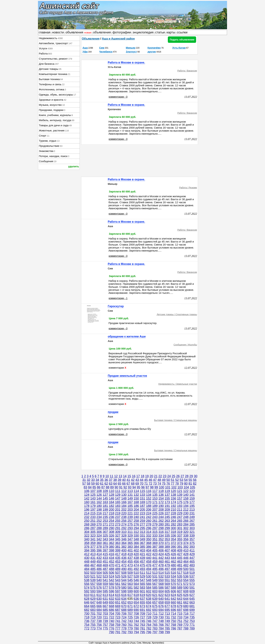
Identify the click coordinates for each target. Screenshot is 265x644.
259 (143, 521)
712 (161, 614)
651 (118, 602)
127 (105, 495)
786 (173, 628)
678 (173, 606)
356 (186, 539)
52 (177, 480)
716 (186, 614)
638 (149, 599)
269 (93, 524)
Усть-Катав (179, 48)
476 (149, 565)
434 (111, 558)
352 (161, 539)
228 (173, 513)
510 (136, 573)
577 (105, 588)
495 (155, 569)
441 (155, 558)
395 (93, 550)
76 (168, 484)
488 (111, 569)
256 (124, 521)
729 (155, 617)
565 (143, 584)
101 (168, 487)
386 (149, 547)
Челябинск (106, 52)
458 (149, 562)
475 (143, 565)
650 (111, 602)
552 (173, 580)
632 (111, 599)
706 (124, 614)
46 (151, 480)
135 (155, 495)
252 (99, 521)
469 (105, 565)
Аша (85, 48)
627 (192, 595)
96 (143, 487)
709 (143, 614)
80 (186, 484)
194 (186, 506)
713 (167, 614)
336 (173, 536)
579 (118, 588)
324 (99, 536)
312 (136, 532)
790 (111, 632)
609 (192, 591)
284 (186, 524)
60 (97, 484)
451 (105, 562)
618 (136, 595)
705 (118, 614)
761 (130, 625)
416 (111, 554)
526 (124, 576)
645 (192, 599)
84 (90, 487)
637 (142, 599)
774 (99, 628)
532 (161, 576)
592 (87, 591)
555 (192, 580)
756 (99, 625)
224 (149, 513)
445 (180, 558)
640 (161, 599)
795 (143, 632)
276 (136, 524)
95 (139, 487)
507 (118, 573)
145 (105, 498)
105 (193, 487)
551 (167, 580)
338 (186, 536)
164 (111, 502)
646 (87, 602)
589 (180, 588)
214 (87, 513)
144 (99, 498)
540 (99, 580)
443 (167, 558)
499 (180, 569)
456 (136, 562)
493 (143, 569)
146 (111, 498)
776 (111, 628)
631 (105, 599)
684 (99, 610)
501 (192, 569)
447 (192, 558)
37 (111, 480)
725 (130, 617)
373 (180, 543)
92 (125, 487)
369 (155, 543)
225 (155, 513)
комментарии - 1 (118, 298)
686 (111, 610)
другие (152, 52)
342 (99, 539)
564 (136, 584)
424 (161, 554)
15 (129, 476)
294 (136, 528)
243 (155, 517)
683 (93, 610)
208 (161, 510)
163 (105, 502)
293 (130, 528)
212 (186, 510)
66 (124, 484)
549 (155, 580)
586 (161, 588)
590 (186, 588)
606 (173, 591)
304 (87, 532)
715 (180, 614)
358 (87, 543)
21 (156, 476)
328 (124, 536)
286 (87, 528)
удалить (74, 166)
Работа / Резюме (188, 188)
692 (149, 610)
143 (93, 498)
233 (93, 517)
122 (186, 491)
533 (167, 576)
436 (124, 558)
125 (93, 495)
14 (125, 476)
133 (143, 495)
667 (105, 606)
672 (136, 606)
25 (173, 476)
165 (118, 502)
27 (182, 476)
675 (155, 606)
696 (173, 610)
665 (93, 606)
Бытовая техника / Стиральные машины (176, 420)
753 (192, 621)
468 (99, 565)
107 (93, 491)
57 (84, 484)
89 (112, 487)
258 (136, 521)
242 (149, 517)
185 (130, 506)
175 (180, 502)
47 (155, 480)
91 (121, 487)
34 (97, 480)
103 (180, 487)
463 (180, 562)
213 (192, 510)
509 (130, 573)
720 (99, 617)
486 (99, 569)
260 (149, 521)
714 (173, 614)
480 (173, 565)
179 (93, 506)
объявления (78, 32)
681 (192, 606)
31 (84, 480)
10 (107, 476)
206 (149, 510)
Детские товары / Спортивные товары (177, 314)
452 (111, 562)
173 (167, 502)
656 (149, 602)
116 (149, 491)
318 (173, 532)
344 (111, 539)
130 (124, 495)
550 (161, 580)
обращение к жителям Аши (127, 337)
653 (130, 602)
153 (155, 498)
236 (111, 517)
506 (111, 573)
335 (167, 536)
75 (164, 484)
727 (143, 617)
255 (118, 521)
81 (190, 484)
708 (136, 614)
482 (186, 565)
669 (118, 606)
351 (155, 539)
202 (124, 510)
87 (103, 487)
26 (178, 476)
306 (99, 532)
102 (174, 487)
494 (149, 569)
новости (58, 32)
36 (106, 480)
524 (111, 576)
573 (192, 584)
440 (149, 558)
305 (93, 532)
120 (173, 491)
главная (45, 32)
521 (93, 576)
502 (87, 573)
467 (93, 565)
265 (180, 521)
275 (130, 524)
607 (180, 591)
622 (161, 595)
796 (149, 632)
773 (93, 628)
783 (155, 628)
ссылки (182, 32)
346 (124, 539)
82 (195, 484)
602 (149, 591)
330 (136, 536)
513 (155, 573)
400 (124, 550)
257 (130, 521)
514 (161, 573)
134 (149, 495)
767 (167, 625)
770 (186, 625)
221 (130, 513)
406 (161, 550)
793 (130, 632)
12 (116, 476)
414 (99, 554)
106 (87, 491)
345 (118, 539)
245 (167, 517)
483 (192, 565)
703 (105, 614)
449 (93, 562)
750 (173, 621)
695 (167, 610)
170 (149, 502)
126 (99, 495)
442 (161, 558)
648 (99, 602)
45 (146, 480)
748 (161, 621)
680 (186, 606)
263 (167, 521)
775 (105, 628)
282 (173, 524)
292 (124, 528)
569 (167, 584)
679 (180, 606)
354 (173, 539)
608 (186, 591)
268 (87, 524)
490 (124, 569)
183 (118, 506)
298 (161, 528)
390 (173, 547)
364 (124, 543)
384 (136, 547)
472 (124, 565)
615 (118, 595)
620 (149, 595)
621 (155, 595)
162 (99, 502)
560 (111, 584)
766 (161, 625)
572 (186, 584)
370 (161, 543)
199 (105, 510)
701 (93, 614)
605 (167, 591)
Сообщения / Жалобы (185, 345)
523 (105, 576)
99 (156, 487)
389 (167, 547)
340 (87, 539)
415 (105, 554)
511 (143, 573)
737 (93, 621)
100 (161, 487)
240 (136, 517)
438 (136, 558)
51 (173, 480)
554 (186, 580)
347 (130, 539)
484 (87, 569)
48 (159, 480)
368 (149, 543)
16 (134, 476)
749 (167, 621)
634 (124, 599)
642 (173, 599)
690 (136, 610)
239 (130, 517)
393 (192, 547)
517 (180, 573)
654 (136, 602)
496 (161, 569)
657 (155, 602)
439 (143, 558)
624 (173, 595)
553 (180, 580)
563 (130, 584)
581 (130, 588)
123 (192, 491)
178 (87, 506)
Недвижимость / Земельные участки (178, 384)
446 (186, 558)
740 (111, 621)
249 (192, 517)
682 (87, 610)
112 (124, 491)
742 (124, 621)
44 (142, 480)
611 (93, 595)
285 (192, 524)
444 (173, 558)
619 (143, 595)
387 (155, 547)
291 (118, 528)
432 (99, 558)
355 (180, 539)
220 (124, 513)
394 (87, 550)
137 (167, 495)
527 (130, 576)
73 (155, 484)
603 (155, 591)
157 (180, 498)
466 (87, 565)
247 (180, 517)
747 (155, 621)
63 (111, 484)
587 (167, 588)
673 (143, 606)
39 (119, 480)
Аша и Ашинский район (118, 39)
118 (161, 491)
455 (130, 562)
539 (93, 580)
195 (192, 506)
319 (180, 532)
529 (143, 576)
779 (130, 628)
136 (161, 495)
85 (94, 487)
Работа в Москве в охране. (126, 63)
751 (180, 621)
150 (136, 498)
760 (124, 625)
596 (111, 591)
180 (99, 506)
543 (118, 580)
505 (105, 573)
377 (93, 547)
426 (173, 554)
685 (105, 610)
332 (149, 536)
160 (87, 502)
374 (186, 543)
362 (111, 543)
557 (93, 584)
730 (161, 617)
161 (93, 502)
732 (173, 617)
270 (99, 524)
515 (167, 573)
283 (180, 524)
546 (136, 580)
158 (186, 498)
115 (143, 491)
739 (105, 621)
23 (165, 476)
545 (130, 580)
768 (173, 625)
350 (149, 539)
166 (124, 502)
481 (180, 565)
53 (181, 480)
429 (192, 554)
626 (186, 595)
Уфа (85, 52)
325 (105, 536)
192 (173, 506)
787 (180, 628)
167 (130, 502)
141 (192, 495)
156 (173, 498)
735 (192, 617)
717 (192, 614)
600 (136, 591)
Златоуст (131, 52)
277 (143, 524)
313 (143, 532)
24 (169, 476)
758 (111, 625)
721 (105, 617)
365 (130, 543)
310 (124, 532)
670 (124, 606)
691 (143, 610)
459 (155, 562)
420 (136, 554)
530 (149, 576)
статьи (160, 32)
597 (118, 591)
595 (105, 591)
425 (167, 554)
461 (167, 562)
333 (155, 536)
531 (155, 576)
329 (130, 536)
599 (130, 591)
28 (187, 476)
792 (124, 632)
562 (124, 584)
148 (124, 498)
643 (180, 599)
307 (105, 532)
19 (147, 476)
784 (161, 628)
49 (164, 480)
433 (105, 558)
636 (136, 599)
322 (87, 536)
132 (136, 495)
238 (124, 517)
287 (93, 528)
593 (93, 591)
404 (149, 550)
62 (106, 484)
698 (186, 610)
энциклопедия (143, 32)
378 (99, 547)
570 (173, 584)
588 (173, 588)
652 (124, 602)
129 (118, 495)
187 (143, 506)
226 (161, 513)
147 (118, 498)
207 (155, 510)
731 (167, 617)
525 (118, 576)
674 (149, 606)
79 (181, 484)
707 (130, 614)
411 (192, 550)
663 (192, 602)
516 (173, 573)
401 (130, 550)
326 (111, 536)
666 (99, 606)
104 (186, 487)
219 (118, 513)
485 (93, 569)
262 (161, 521)
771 (192, 625)
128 (111, 495)
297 (155, 528)
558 (99, 584)
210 (173, 510)
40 (124, 480)
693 (155, 610)
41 (128, 480)
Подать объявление (182, 40)
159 (192, 498)
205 (143, 510)
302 (186, 528)
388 (161, 547)
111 (118, 491)
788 (186, 628)
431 (93, 558)
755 (93, 625)
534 (173, 576)
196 (87, 510)
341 (93, 539)
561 (118, 584)
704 (111, 614)
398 (111, 550)
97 (147, 487)
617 (130, 595)
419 (130, 554)
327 (118, 536)
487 (105, 569)
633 (118, 599)
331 (143, 536)
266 (186, 521)
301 (180, 528)
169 (143, 502)
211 (180, 510)
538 (87, 580)
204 (136, 510)
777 (118, 628)
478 (161, 565)
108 (99, 491)
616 (124, 595)
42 (133, 480)
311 (130, 532)
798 (161, 632)
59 (93, 484)
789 (192, 628)
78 (177, 484)
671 (130, 606)
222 (136, 513)
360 (99, 543)
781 (143, 628)
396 (99, 550)
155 (167, 498)
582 (136, 588)
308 (111, 532)
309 (118, 532)
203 (130, 510)
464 (186, 562)
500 (186, 569)
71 (146, 484)
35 (102, 480)
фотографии (122, 32)
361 (105, 543)
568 (161, 584)
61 (102, 484)
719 (93, 617)
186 (136, 506)
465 (192, 562)
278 (149, 524)
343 (105, 539)
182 (111, 506)
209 (167, 510)
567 (155, 584)
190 (161, 506)
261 (155, 521)
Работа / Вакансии (187, 71)
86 (99, 487)
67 (128, 484)
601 (143, 591)
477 (155, 565)
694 (161, 610)
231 (192, 513)
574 (87, 588)
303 (192, 528)
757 (105, 625)
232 (87, 517)
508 (124, 573)
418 (124, 554)
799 (167, 632)
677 (167, 606)
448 (87, 562)
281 (167, 524)
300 (173, 528)
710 (149, 614)
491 (130, 569)
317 (167, 532)
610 (87, 595)
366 (136, 543)
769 (180, 625)
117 (155, 491)
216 (99, 513)
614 (111, 595)
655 (143, 602)
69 (137, 484)
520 (87, 576)
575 (93, 588)
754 (87, 625)
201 (118, 510)
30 (196, 476)
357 (192, 539)
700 (87, 614)
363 (118, 543)
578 (111, 588)
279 (155, 524)
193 (180, 506)
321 (192, 532)
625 (180, 595)
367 (143, 543)
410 (186, 550)
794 (136, 632)
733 (180, 617)
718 (87, 617)
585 (155, 588)
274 (124, 524)
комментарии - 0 (118, 97)
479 (167, 565)
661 (180, 602)
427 (180, 554)
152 (149, 498)
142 (87, 498)
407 (167, 550)
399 (118, 550)
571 (180, 584)
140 (186, 495)
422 (149, 554)
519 (192, 573)
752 (186, 621)
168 (136, 502)
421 (143, 554)
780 (136, 628)
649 (105, 602)
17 (138, 476)
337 (180, 536)
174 (173, 502)
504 (99, 573)
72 (151, 484)
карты (171, 32)
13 (120, 476)
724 (124, 617)
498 (173, 569)
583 (143, 588)
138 (173, 495)
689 (130, 610)
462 (173, 562)
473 (130, 565)
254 (111, 521)
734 (186, 617)
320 (186, 532)
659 (167, 602)
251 (93, 521)
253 (105, 521)
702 (99, 614)
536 (186, 576)
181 (105, 506)
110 (111, 491)
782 (149, 628)
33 (93, 480)
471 (118, 565)
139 (180, 495)
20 (151, 476)
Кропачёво (154, 48)
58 (89, 484)
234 (99, 517)
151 (143, 498)
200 (111, 510)
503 (93, 573)
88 (108, 487)
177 (192, 502)
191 (167, 506)
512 (149, 573)
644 (186, 599)
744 (136, 621)
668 (111, 606)
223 (143, 513)
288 (99, 528)
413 (93, 554)
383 (130, 547)
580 (124, 588)
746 (149, 621)
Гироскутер (116, 306)
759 (118, 625)
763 (143, 625)
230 (186, 513)
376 (87, 547)
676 (161, 606)
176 (186, 502)
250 (87, 521)
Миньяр (131, 48)
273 (118, 524)
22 (160, 476)
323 (93, 536)
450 (99, 562)
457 (143, 562)
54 (186, 480)
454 (124, 562)
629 (93, 599)
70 (142, 484)
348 (136, 539)
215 (93, 513)
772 (87, 628)
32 (89, 480)
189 (155, 506)
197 (93, 510)
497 (167, 569)
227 (167, 513)
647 (93, 602)
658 (161, 602)
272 (111, 524)
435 (118, 558)
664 (87, 606)
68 (133, 484)
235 (105, 517)
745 (143, 621)
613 (105, 595)
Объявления (91, 39)
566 (149, 584)
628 (87, 599)
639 (155, 599)
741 (118, 621)
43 (137, 480)
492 (136, 569)
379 (105, 547)
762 (136, 625)
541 (105, 580)
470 (111, 565)
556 (87, 584)
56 (195, 480)
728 (149, 617)
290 (111, 528)
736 (87, 621)
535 (180, 576)
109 (105, 491)
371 (167, 543)
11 (111, 476)
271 (105, 524)
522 (99, 576)
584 (149, 588)
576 (99, 588)
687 (118, 610)
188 (149, 506)
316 (161, 532)
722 (111, 617)
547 (143, 580)
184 (124, 506)
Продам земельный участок (127, 376)
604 (161, 591)
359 (93, 543)
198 (99, 510)
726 (136, 617)
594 (99, 591)
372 (173, 543)
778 (124, 628)
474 (136, 565)
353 (167, 539)
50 (168, 480)
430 (87, 558)
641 (167, 599)
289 (105, 528)
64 (115, 484)
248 (186, 517)
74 (159, 484)
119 (167, 491)
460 (161, 562)
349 (143, 539)
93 (130, 487)
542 (111, 580)
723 (118, 617)
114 (136, 491)
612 (99, 595)
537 (192, 576)
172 (161, 502)
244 (161, 517)
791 (118, 632)
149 (130, 498)
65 (119, 484)
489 (118, 569)
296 (149, 528)
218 (111, 513)
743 (130, 621)
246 (173, 517)
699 (192, 610)
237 (118, 517)
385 (143, 547)
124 (87, 495)
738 (99, 621)
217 (105, 513)
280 (161, 524)
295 (143, 528)
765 (155, 625)
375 (192, 543)
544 (124, 580)
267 (192, 521)
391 (180, 547)
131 (130, 495)
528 (136, 576)
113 (130, 491)
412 (87, 554)
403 (143, 550)
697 (180, 610)
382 (124, 547)
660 (173, 602)
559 (105, 584)
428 (186, 554)
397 (105, 550)
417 (118, 554)
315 (155, 532)
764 (149, 625)
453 (118, 562)
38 (115, 480)
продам (113, 412)
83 (85, 487)
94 (134, 487)
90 (116, 487)
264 (173, 521)
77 (173, 484)
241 (143, 517)
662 (186, 602)
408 (173, 550)
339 (192, 536)
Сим (102, 48)
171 (155, 502)
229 (180, 513)
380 (111, 547)
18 (143, 476)
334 (161, 536)
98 (152, 487)
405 (155, 550)
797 (155, 632)
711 (155, 614)
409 (180, 550)
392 (186, 547)
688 (124, 610)
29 (191, 476)
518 (186, 573)
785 (167, 628)
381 (118, 547)
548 (149, 580)
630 (99, 599)
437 (130, 558)
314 (149, 532)
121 (180, 491)
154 (161, 498)
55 (190, 480)
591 (192, 588)
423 (155, 554)
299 (167, 528)
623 (167, 595)
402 (136, 550)
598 (124, 591)
